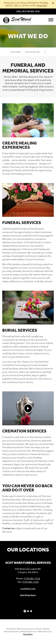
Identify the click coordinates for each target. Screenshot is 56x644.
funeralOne (28, 634)
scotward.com (28, 589)
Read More (42, 6)
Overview (16, 52)
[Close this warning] (53, 3)
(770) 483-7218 (30, 582)
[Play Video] (28, 408)
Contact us (8, 528)
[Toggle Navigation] (45, 51)
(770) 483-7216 (32, 11)
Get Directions (28, 595)
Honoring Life (32, 52)
